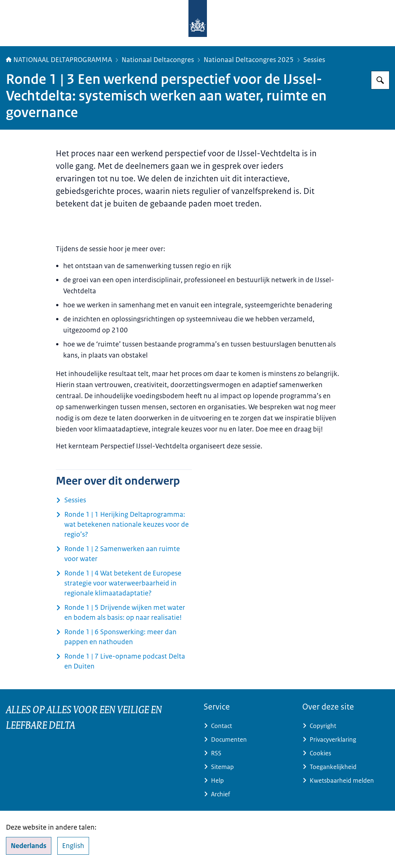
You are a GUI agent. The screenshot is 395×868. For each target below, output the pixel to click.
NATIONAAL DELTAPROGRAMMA (59, 60)
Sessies (314, 60)
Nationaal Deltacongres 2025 (249, 60)
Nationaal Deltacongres (158, 60)
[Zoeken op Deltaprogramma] (380, 80)
